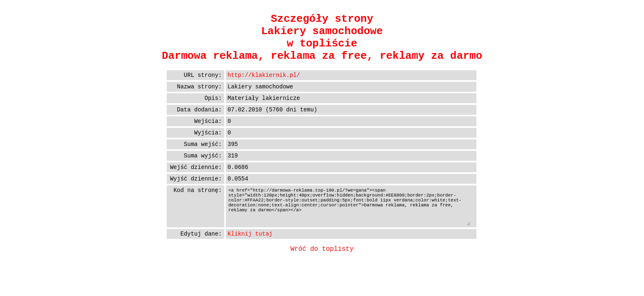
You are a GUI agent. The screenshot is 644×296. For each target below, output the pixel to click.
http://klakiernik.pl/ (264, 75)
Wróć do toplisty (322, 249)
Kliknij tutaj (250, 234)
